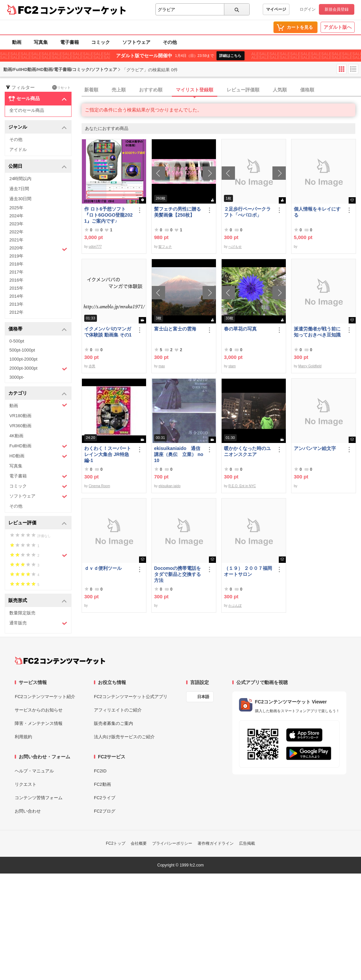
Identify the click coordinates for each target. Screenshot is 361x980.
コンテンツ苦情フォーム (39, 798)
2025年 (16, 208)
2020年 (38, 249)
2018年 (16, 264)
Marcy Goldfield (310, 366)
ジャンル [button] (38, 127)
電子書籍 (70, 42)
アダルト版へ (338, 27)
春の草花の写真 (240, 329)
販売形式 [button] (38, 601)
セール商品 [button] (38, 99)
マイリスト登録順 (195, 90)
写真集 (41, 42)
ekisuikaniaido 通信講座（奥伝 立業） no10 (179, 454)
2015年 (16, 288)
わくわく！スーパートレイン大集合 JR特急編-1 (108, 454)
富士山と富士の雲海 (175, 329)
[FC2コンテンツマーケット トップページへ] (60, 661)
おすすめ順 (151, 90)
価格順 (307, 90)
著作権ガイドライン (216, 843)
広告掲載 (247, 843)
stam (232, 366)
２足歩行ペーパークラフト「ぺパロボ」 (247, 212)
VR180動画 (20, 416)
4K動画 (16, 436)
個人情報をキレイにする (317, 212)
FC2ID (100, 771)
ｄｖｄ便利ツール (103, 568)
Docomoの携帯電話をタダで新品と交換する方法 (177, 574)
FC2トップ (116, 843)
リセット (61, 87)
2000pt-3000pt (38, 369)
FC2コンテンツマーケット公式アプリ (131, 697)
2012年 (16, 312)
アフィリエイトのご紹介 (118, 710)
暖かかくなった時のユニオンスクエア (247, 451)
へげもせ (235, 247)
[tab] (221, 90)
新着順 (91, 90)
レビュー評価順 (243, 90)
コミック (101, 42)
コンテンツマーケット (83, 10)
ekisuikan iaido (169, 486)
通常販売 (38, 623)
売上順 (119, 90)
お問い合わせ (28, 811)
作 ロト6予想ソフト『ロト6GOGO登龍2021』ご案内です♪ (108, 215)
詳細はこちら (230, 56)
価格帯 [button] (38, 329)
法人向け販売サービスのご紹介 (124, 737)
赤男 (92, 366)
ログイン (308, 9)
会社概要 (139, 843)
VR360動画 (20, 426)
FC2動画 (102, 784)
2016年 (16, 280)
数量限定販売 (22, 613)
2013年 (16, 304)
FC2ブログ (105, 811)
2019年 (16, 256)
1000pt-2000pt (23, 359)
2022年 (16, 232)
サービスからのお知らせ (39, 710)
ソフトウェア (136, 42)
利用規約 (23, 737)
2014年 (16, 296)
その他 (170, 42)
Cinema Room (99, 486)
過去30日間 (20, 199)
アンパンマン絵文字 (315, 448)
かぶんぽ (235, 606)
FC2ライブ (105, 798)
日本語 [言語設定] (203, 697)
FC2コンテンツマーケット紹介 (45, 697)
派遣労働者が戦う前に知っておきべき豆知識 (317, 332)
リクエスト (26, 784)
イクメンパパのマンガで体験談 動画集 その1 (108, 332)
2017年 (16, 272)
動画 (17, 42)
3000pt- (17, 377)
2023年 (16, 224)
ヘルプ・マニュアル (34, 771)
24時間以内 (20, 179)
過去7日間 (19, 189)
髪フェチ (165, 247)
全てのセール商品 (27, 110)
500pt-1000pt (22, 350)
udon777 (95, 247)
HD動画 (38, 456)
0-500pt (17, 341)
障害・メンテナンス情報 (39, 723)
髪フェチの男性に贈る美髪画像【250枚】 (177, 212)
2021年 (16, 240)
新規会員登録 (337, 9)
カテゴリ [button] (38, 394)
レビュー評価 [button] (38, 523)
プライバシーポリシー (172, 843)
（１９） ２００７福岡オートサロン (248, 571)
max (162, 366)
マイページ (276, 9)
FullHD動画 (38, 446)
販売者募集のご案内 (113, 723)
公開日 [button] (38, 167)
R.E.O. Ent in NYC (242, 486)
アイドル (18, 149)
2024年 (16, 216)
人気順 (280, 90)
